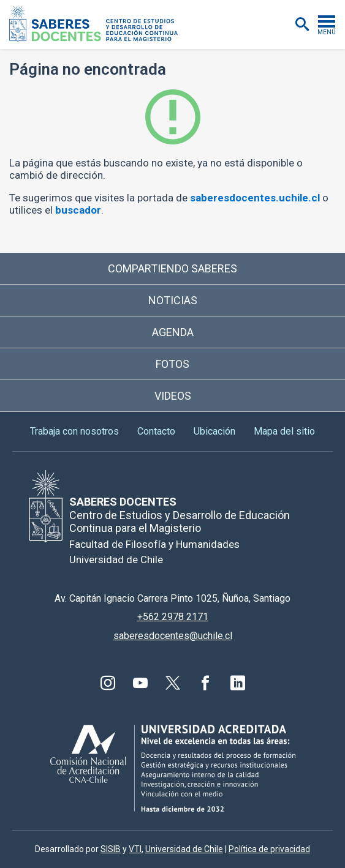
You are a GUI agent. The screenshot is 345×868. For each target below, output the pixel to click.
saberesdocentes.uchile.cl (255, 198)
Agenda (173, 332)
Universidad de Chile (184, 849)
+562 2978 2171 (173, 617)
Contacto (156, 431)
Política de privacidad (269, 849)
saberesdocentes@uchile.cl (173, 636)
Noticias (173, 300)
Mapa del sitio (284, 431)
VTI (135, 849)
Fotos (172, 364)
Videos (173, 396)
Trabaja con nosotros (74, 431)
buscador (78, 210)
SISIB (111, 849)
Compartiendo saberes (172, 268)
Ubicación (214, 431)
